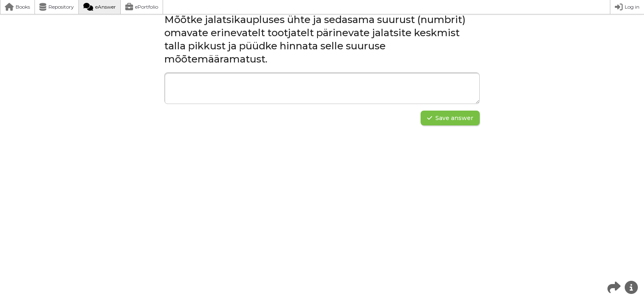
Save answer (450, 118)
